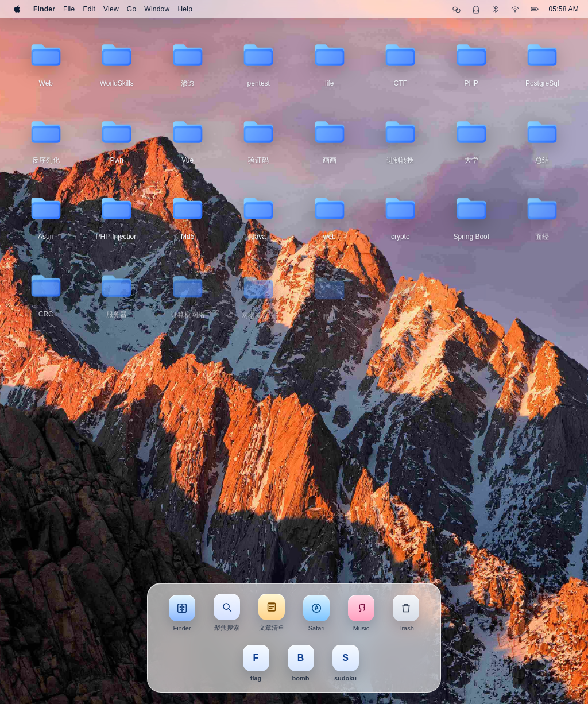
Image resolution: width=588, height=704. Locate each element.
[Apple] (17, 9)
